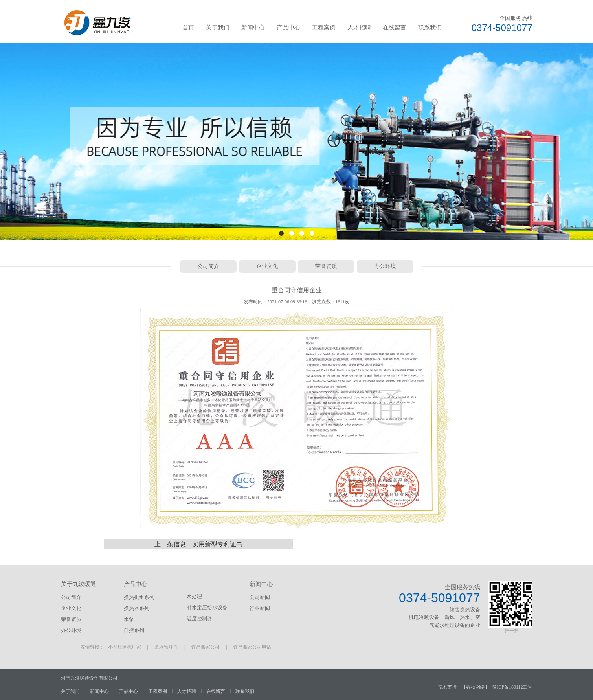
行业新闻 (260, 608)
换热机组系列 (139, 597)
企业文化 (267, 266)
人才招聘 (359, 28)
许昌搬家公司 (206, 647)
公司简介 (208, 266)
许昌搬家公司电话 (252, 647)
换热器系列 (137, 608)
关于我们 (218, 28)
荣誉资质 (326, 266)
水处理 (194, 596)
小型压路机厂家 (125, 647)
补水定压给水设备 (207, 607)
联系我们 (430, 28)
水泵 (129, 619)
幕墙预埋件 (166, 647)
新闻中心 (253, 28)
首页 (188, 28)
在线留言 (395, 28)
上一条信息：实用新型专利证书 (198, 544)
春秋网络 (476, 687)
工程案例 (324, 28)
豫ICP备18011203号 (512, 687)
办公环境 (385, 266)
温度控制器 (199, 618)
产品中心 (288, 28)
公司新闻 (260, 597)
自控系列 (134, 630)
